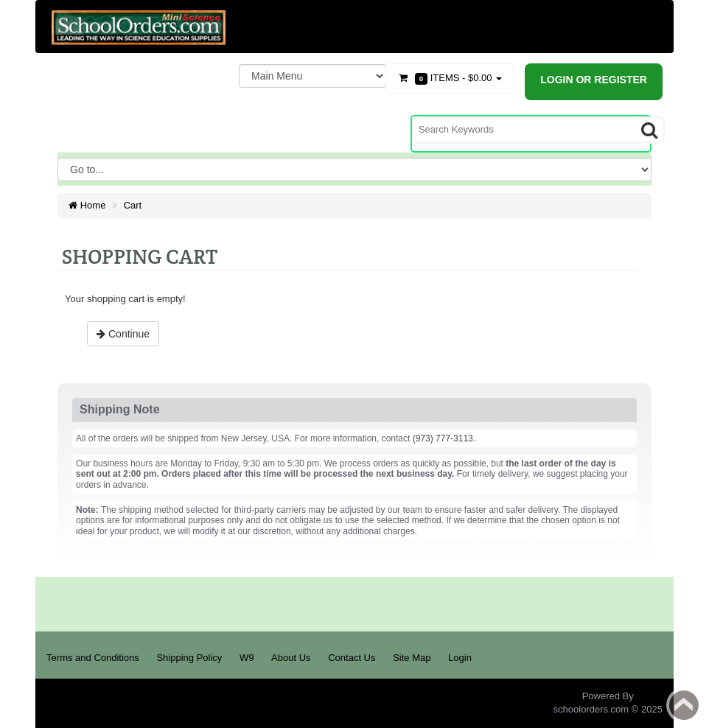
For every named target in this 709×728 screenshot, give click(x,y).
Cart (133, 205)
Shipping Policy (189, 658)
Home (87, 205)
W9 (247, 658)
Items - (450, 78)
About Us (291, 658)
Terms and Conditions (93, 658)
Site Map (412, 658)
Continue (123, 334)
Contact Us (352, 658)
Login (460, 658)
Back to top (684, 705)
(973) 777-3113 (443, 438)
